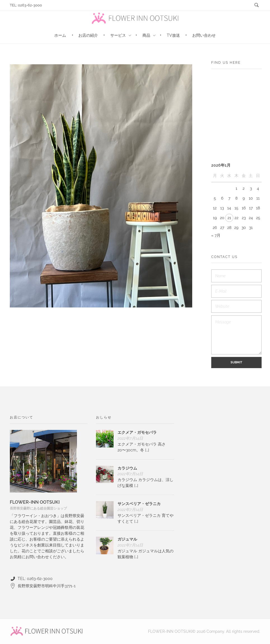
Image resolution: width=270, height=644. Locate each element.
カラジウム (127, 468)
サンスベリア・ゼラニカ (139, 504)
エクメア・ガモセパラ (137, 432)
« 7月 (216, 235)
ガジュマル (127, 539)
